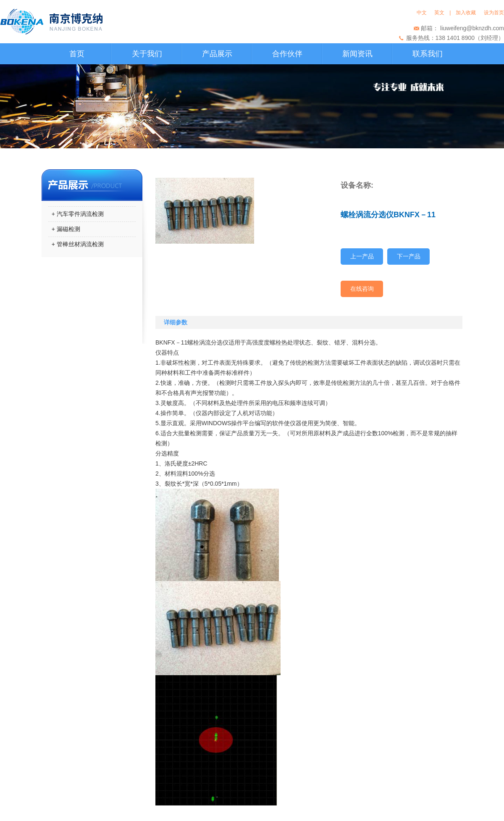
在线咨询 (362, 289)
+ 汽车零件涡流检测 (76, 214)
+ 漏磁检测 (64, 229)
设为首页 (494, 13)
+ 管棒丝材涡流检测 (76, 244)
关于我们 (147, 54)
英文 (439, 13)
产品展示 (217, 54)
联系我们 (428, 54)
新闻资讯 (357, 54)
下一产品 (409, 256)
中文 (423, 13)
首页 (77, 54)
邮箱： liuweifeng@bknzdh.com (462, 28)
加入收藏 (467, 13)
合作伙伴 (287, 54)
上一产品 (362, 256)
